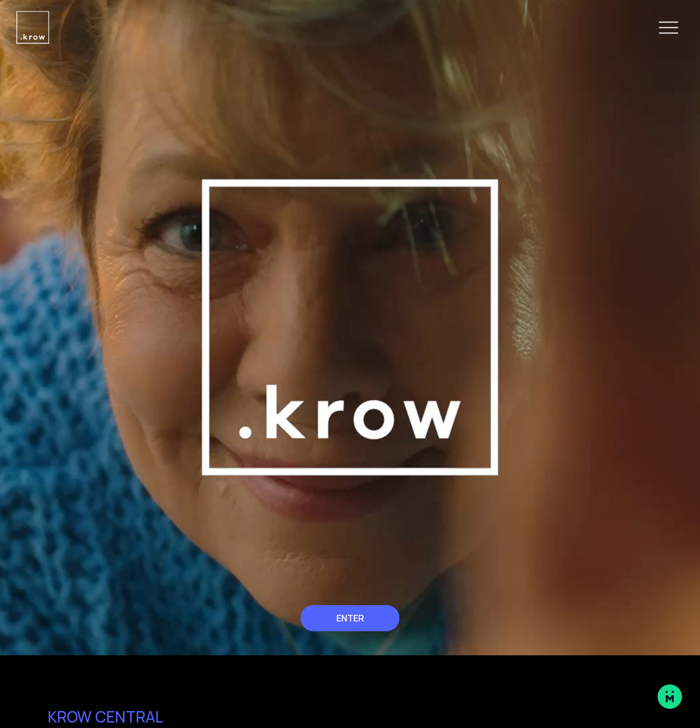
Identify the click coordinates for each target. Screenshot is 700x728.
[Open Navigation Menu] (669, 28)
